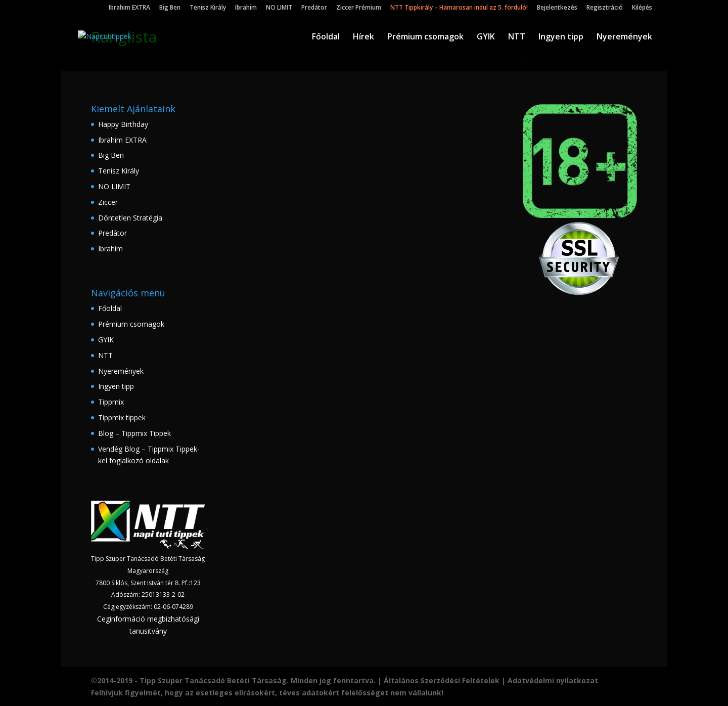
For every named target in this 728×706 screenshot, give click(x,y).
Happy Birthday (123, 124)
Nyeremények (624, 37)
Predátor (314, 8)
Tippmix (111, 402)
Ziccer (108, 202)
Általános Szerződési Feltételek (442, 680)
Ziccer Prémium (359, 8)
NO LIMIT (279, 8)
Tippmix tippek (122, 417)
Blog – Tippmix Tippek (134, 433)
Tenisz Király (208, 8)
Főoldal (326, 37)
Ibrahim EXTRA (129, 8)
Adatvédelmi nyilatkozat (553, 680)
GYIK (486, 37)
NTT (517, 37)
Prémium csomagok (425, 37)
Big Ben (170, 8)
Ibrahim (246, 8)
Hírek (363, 37)
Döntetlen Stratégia (130, 218)
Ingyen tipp (561, 37)
